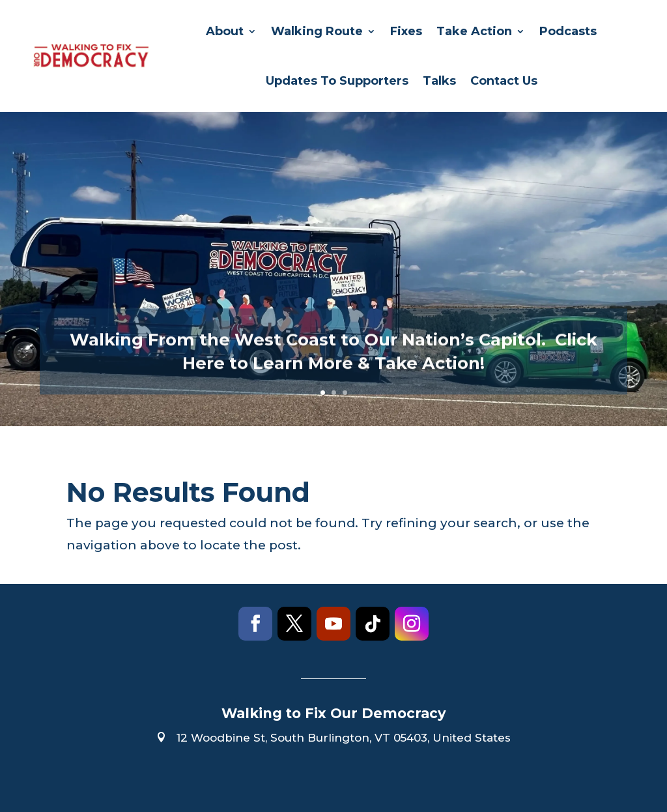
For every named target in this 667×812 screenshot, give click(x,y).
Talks (439, 81)
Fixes (406, 31)
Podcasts (568, 31)
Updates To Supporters (337, 81)
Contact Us (504, 81)
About (225, 31)
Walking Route (317, 31)
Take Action (474, 31)
